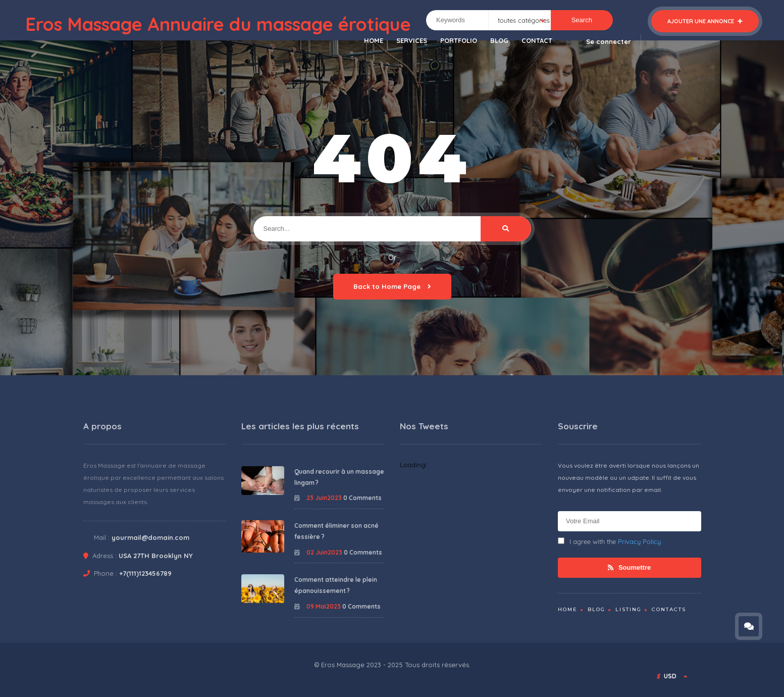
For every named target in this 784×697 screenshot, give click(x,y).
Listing (629, 609)
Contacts (669, 609)
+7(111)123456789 (145, 573)
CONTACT (537, 40)
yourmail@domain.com (150, 537)
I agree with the (609, 541)
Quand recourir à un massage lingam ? (339, 477)
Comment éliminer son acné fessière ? (336, 531)
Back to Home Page (392, 286)
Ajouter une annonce (705, 21)
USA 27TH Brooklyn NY (156, 556)
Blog (596, 609)
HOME (374, 40)
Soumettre (629, 567)
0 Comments (362, 498)
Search (582, 20)
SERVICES (412, 40)
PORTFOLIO (459, 40)
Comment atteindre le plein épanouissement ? (336, 585)
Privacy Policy (639, 541)
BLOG (499, 40)
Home (568, 609)
